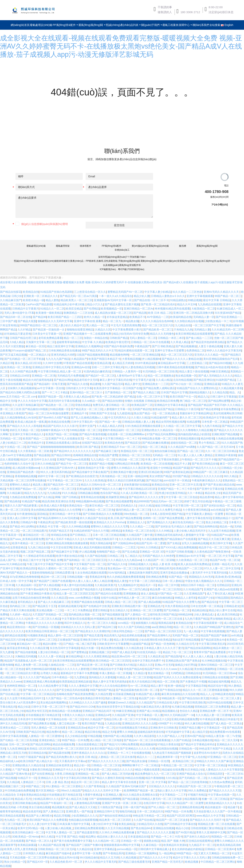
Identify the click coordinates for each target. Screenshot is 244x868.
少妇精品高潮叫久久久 (46, 799)
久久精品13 (140, 673)
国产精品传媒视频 (26, 652)
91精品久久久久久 (122, 770)
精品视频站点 (170, 711)
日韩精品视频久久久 (140, 564)
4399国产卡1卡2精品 (171, 723)
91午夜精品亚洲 (209, 719)
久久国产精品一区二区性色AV (63, 698)
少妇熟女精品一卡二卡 (218, 321)
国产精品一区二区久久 (39, 841)
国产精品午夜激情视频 (92, 434)
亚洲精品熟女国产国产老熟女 (183, 661)
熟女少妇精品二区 (216, 522)
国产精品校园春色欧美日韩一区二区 (137, 690)
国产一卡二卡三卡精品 (55, 392)
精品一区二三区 (73, 338)
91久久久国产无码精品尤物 (134, 627)
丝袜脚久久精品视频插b (22, 388)
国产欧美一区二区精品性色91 (158, 304)
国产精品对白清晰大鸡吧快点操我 (20, 392)
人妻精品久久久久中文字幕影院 (224, 770)
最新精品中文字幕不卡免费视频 (79, 673)
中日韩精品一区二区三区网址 (218, 862)
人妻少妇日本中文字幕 (104, 824)
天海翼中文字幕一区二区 (40, 342)
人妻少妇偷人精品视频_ (59, 828)
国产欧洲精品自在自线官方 (82, 476)
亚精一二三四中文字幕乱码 (108, 367)
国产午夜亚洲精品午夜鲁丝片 (38, 594)
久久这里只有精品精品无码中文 (26, 698)
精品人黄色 (121, 581)
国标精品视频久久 (200, 392)
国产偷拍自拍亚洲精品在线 (115, 816)
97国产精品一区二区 (170, 594)
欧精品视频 (192, 862)
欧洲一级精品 (176, 686)
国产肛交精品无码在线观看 (72, 690)
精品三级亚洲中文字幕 (60, 346)
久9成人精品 (17, 342)
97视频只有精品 (197, 795)
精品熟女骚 (132, 321)
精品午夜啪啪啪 (155, 778)
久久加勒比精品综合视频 (189, 321)
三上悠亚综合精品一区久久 (90, 292)
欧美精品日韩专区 (93, 698)
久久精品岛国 (220, 392)
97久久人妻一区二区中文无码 (222, 568)
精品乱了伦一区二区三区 (177, 652)
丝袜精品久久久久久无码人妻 (78, 627)
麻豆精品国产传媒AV (58, 853)
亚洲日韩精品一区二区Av (139, 309)
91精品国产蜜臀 (108, 455)
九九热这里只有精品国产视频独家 (172, 753)
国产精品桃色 (12, 501)
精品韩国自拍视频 (167, 749)
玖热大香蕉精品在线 (177, 606)
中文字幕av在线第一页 (221, 795)
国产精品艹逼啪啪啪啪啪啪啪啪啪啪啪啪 (51, 447)
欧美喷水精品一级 (34, 300)
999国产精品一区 (186, 853)
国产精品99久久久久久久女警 (146, 497)
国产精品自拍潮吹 (113, 401)
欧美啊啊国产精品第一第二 (140, 790)
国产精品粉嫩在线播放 (156, 443)
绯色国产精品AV (133, 669)
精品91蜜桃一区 (52, 644)
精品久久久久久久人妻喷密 (73, 669)
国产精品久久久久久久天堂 (225, 790)
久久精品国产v (217, 778)
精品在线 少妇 (213, 493)
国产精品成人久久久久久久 (39, 690)
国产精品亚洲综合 (204, 380)
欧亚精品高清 (102, 363)
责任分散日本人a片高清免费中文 (19, 702)
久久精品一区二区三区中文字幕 (182, 426)
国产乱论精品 (130, 552)
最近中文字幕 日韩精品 (217, 300)
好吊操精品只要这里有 (18, 334)
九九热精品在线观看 (209, 304)
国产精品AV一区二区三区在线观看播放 (147, 740)
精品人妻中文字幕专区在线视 (120, 782)
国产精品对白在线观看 (108, 594)
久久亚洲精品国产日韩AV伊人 (58, 468)
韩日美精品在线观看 (12, 816)
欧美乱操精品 (127, 824)
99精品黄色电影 (224, 694)
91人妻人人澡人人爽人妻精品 (195, 455)
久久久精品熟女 (133, 648)
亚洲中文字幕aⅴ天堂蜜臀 (170, 350)
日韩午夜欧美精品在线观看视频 (175, 367)
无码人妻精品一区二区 (143, 338)
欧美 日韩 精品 (88, 757)
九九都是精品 (125, 413)
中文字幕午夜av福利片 (34, 589)
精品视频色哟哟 (119, 355)
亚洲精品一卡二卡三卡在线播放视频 (128, 753)
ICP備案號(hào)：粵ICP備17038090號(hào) (122, 269)
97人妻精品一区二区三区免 (98, 510)
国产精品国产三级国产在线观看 (52, 581)
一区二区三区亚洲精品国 (145, 355)
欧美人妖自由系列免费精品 (194, 564)
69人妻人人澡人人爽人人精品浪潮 (92, 581)
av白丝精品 (217, 510)
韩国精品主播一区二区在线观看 (216, 824)
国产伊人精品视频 (49, 585)
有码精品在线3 (60, 535)
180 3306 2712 (190, 12)
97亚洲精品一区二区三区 (222, 757)
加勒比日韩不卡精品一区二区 (198, 585)
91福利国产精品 (226, 380)
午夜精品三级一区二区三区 (177, 765)
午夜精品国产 (142, 346)
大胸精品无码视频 (26, 656)
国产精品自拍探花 (11, 292)
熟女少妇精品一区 (15, 862)
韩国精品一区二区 (222, 837)
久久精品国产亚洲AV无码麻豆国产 (127, 786)
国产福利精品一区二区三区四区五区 (85, 560)
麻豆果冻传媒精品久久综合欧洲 (180, 694)
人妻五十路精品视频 (210, 346)
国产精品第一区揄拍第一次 (49, 330)
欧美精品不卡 (137, 317)
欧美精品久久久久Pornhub (110, 522)
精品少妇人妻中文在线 (222, 610)
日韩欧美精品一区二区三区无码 (56, 849)
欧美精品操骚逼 (27, 845)
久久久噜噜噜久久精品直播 (196, 430)
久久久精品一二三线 (142, 526)
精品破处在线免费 (173, 770)
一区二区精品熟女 (168, 413)
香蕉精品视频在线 (189, 438)
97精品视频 (94, 736)
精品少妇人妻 (142, 296)
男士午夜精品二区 (209, 443)
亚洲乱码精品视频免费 (185, 719)
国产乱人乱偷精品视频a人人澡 (89, 418)
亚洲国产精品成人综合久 (191, 774)
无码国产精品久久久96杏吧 (158, 556)
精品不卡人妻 (182, 464)
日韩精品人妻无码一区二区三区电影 (161, 799)
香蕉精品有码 (97, 577)
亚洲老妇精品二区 (50, 740)
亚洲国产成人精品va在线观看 (221, 589)
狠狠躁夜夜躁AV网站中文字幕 (121, 845)
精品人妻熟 (52, 300)
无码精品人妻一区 (204, 317)
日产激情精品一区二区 (118, 392)
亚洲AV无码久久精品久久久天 (222, 292)
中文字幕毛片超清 (144, 380)
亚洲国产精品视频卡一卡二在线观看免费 (87, 334)
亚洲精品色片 (155, 606)
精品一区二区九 (183, 627)
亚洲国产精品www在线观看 (73, 459)
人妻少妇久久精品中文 (71, 325)
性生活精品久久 (119, 610)
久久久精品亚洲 (39, 648)
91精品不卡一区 (27, 778)
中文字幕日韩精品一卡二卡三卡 (121, 438)
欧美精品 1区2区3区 (39, 749)
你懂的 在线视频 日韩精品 (140, 401)
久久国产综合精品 (144, 820)
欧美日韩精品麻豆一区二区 (28, 832)
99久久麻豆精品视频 (197, 723)
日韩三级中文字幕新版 (223, 397)
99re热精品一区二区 (136, 514)
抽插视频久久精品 (146, 623)
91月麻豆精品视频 (182, 707)
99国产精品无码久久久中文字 (99, 350)
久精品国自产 (79, 359)
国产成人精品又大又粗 (82, 807)
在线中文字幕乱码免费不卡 (148, 661)
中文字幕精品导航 (196, 686)
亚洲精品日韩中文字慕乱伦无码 (51, 367)
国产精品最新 (42, 455)
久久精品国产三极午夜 (139, 535)
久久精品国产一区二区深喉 (159, 560)
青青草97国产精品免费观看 (210, 652)
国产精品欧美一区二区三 (158, 330)
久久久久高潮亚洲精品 (96, 656)
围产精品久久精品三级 (146, 392)
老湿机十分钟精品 (161, 468)
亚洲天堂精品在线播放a (174, 573)
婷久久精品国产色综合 (93, 518)
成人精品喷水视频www (26, 468)
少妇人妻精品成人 (205, 614)
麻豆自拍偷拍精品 (163, 598)
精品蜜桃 (95, 384)
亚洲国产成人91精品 (148, 711)
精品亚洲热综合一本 (19, 627)
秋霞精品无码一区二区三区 (137, 451)
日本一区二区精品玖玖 (150, 811)
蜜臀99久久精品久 (20, 485)
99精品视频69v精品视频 (90, 501)
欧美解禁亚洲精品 (117, 497)
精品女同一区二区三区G (86, 782)
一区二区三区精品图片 (34, 531)
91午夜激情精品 (26, 514)
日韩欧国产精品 (119, 338)
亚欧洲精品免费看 (156, 577)
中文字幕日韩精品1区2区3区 (139, 489)
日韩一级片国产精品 (135, 807)
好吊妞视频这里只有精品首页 (43, 715)
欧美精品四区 (28, 568)
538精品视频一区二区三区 (85, 430)
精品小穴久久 (95, 304)
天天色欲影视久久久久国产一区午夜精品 (217, 811)
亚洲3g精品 (83, 489)
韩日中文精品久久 (75, 623)
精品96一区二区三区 (53, 577)
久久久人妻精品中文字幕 (83, 686)
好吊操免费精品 (230, 409)
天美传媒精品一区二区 (112, 476)
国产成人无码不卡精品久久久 (63, 539)
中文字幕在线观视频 (213, 631)
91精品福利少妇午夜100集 (69, 304)
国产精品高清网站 (41, 744)
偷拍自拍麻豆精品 (165, 451)
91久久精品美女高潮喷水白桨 (140, 795)
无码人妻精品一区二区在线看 (49, 728)
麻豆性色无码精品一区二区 (188, 522)
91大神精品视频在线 (214, 661)
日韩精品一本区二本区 (171, 338)
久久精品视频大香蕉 (230, 388)
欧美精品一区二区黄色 (18, 367)
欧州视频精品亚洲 (102, 619)
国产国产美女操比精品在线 (219, 485)
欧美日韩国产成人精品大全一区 (39, 761)
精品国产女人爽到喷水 (39, 816)
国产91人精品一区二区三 (163, 807)
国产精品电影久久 (90, 589)
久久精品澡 (186, 669)
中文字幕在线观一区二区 (95, 770)
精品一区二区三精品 (154, 447)
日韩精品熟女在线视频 (215, 677)
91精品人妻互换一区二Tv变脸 (223, 736)
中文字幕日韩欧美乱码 (212, 644)
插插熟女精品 (152, 841)
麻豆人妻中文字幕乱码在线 (116, 380)
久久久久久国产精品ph (36, 677)
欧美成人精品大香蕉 (53, 506)
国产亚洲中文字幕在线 (210, 489)
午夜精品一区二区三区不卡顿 (199, 459)
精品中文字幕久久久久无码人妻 (191, 858)
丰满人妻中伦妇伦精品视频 (77, 585)
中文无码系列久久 (119, 418)
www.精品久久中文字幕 (210, 816)
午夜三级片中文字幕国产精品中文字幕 (50, 564)
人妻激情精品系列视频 (87, 803)
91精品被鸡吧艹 (161, 418)
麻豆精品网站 (74, 656)
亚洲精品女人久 (136, 522)
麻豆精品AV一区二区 (29, 644)
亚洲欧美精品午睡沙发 (124, 472)
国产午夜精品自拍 (170, 690)
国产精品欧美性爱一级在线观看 (74, 522)
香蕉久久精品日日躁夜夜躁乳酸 (126, 480)
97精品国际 (222, 598)
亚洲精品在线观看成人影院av (63, 443)
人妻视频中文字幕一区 (117, 409)
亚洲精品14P (103, 715)
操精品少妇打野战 (186, 665)
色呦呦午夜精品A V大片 (54, 430)
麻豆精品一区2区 (36, 346)
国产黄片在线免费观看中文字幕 (72, 841)
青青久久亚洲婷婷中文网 (211, 832)
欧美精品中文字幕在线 (217, 418)
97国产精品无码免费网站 (162, 434)
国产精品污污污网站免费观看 (121, 744)
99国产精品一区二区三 (228, 296)
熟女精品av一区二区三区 (122, 568)
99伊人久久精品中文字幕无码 (224, 350)
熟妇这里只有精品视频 (186, 640)
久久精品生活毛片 (187, 644)
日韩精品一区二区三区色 (106, 765)
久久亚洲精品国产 (194, 594)
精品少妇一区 (82, 765)
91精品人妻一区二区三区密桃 (134, 677)
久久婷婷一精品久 (20, 614)
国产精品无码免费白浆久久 (62, 757)
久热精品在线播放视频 (229, 438)
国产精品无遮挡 (93, 635)
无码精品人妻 (202, 330)
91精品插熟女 (178, 300)
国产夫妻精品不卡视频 (193, 682)
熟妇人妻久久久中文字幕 (172, 790)
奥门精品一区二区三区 (193, 401)
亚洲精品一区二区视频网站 (141, 853)
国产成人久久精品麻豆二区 (54, 602)
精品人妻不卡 (158, 686)
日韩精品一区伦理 (158, 761)
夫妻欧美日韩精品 (40, 770)
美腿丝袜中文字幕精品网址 (196, 413)
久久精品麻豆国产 (11, 300)
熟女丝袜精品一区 (158, 673)
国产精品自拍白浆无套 (195, 698)
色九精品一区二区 (15, 820)
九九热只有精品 (211, 426)
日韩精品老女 (232, 606)
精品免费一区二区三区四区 (166, 589)
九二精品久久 (133, 556)
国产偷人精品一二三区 (199, 338)
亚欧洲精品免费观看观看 (89, 828)
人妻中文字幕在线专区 (198, 518)
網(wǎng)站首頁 (23, 25)
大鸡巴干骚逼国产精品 (31, 757)
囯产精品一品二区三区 (190, 451)
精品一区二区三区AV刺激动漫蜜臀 (49, 413)
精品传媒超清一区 (215, 807)
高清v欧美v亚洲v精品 (228, 577)
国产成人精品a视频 (149, 602)
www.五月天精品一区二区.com (18, 397)
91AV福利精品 (117, 573)
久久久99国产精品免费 (23, 371)
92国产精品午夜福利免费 (118, 346)
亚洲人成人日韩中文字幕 (22, 518)
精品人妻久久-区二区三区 (187, 418)
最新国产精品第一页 (50, 397)
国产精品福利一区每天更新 (50, 384)
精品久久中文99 (187, 304)
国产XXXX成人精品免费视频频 (179, 547)
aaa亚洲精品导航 (162, 627)
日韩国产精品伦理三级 (23, 338)
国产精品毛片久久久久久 (205, 468)
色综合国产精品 (109, 493)
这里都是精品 (18, 547)
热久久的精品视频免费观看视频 (125, 577)
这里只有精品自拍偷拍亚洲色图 (31, 598)
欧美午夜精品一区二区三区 (28, 543)
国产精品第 (140, 313)
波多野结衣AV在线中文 (207, 753)
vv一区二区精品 (140, 686)
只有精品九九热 (183, 330)
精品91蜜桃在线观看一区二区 (136, 350)
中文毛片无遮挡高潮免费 (125, 325)
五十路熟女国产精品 (109, 807)
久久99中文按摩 (52, 363)
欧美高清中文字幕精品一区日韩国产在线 (118, 388)
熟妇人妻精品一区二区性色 (121, 698)
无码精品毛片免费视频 (71, 376)
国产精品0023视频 (220, 363)
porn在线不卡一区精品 (177, 480)
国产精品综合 (209, 602)
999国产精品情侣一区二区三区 (38, 325)
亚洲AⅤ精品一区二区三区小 (86, 392)
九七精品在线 (183, 325)
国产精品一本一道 (110, 422)
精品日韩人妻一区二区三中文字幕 (127, 719)
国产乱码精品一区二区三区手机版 (24, 359)
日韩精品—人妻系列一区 (127, 371)
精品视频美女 (60, 807)
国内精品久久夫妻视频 (102, 677)
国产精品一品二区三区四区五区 (163, 631)
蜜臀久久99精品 (126, 732)
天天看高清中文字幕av (73, 761)
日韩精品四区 (215, 774)
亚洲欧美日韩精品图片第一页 (129, 606)
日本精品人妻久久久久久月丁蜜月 (164, 648)
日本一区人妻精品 (173, 581)
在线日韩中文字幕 (154, 803)
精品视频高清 (192, 799)
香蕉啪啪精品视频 (26, 476)
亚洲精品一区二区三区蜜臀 (146, 610)
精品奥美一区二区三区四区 (116, 820)
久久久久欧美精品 (95, 480)
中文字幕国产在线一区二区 (90, 564)
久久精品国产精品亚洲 (51, 845)
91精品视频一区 (60, 409)
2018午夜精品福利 (146, 363)
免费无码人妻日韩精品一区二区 (111, 405)
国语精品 (42, 514)
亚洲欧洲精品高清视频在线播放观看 (67, 543)
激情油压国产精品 (163, 409)
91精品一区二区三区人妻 (225, 698)
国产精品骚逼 (130, 799)
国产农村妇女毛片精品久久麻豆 (174, 526)
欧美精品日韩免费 (168, 401)
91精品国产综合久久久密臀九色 (181, 602)
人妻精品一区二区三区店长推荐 (117, 757)
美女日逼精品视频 (39, 807)
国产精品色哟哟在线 (206, 526)
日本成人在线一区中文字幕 (16, 581)
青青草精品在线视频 (92, 497)
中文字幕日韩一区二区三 (187, 506)
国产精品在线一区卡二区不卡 (151, 300)
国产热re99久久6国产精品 (54, 418)
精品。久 (235, 392)
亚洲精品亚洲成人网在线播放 (41, 682)
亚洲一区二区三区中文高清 (185, 485)
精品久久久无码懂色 (162, 334)
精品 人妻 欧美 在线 (165, 564)
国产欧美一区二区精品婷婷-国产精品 (113, 397)
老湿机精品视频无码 (70, 606)
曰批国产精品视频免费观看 (92, 355)
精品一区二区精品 (73, 732)
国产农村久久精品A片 (197, 837)
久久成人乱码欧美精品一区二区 (139, 493)
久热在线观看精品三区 (89, 744)
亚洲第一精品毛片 (222, 564)
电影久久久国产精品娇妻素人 (22, 506)
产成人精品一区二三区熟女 (90, 568)
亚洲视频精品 (131, 594)
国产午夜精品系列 (113, 853)
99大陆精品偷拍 (89, 858)
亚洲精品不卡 (79, 413)
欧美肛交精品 (74, 309)
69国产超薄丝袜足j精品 (178, 472)
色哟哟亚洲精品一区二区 (22, 686)
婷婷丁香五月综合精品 (197, 501)
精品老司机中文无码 (86, 380)
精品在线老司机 (32, 811)
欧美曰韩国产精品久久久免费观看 (47, 820)
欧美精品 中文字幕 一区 (51, 526)
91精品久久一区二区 (52, 309)
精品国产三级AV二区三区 (41, 640)
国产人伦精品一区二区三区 (59, 489)
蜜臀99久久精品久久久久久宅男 (109, 526)
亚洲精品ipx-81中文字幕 (190, 556)
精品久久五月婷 (109, 858)
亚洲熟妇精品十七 (223, 518)
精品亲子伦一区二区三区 (213, 547)
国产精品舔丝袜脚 (59, 753)
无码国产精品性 (141, 409)
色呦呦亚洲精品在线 (85, 455)
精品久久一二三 (146, 757)
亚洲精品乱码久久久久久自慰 (139, 723)
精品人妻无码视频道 (125, 640)
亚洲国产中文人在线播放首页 (66, 438)
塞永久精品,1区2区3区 (28, 363)
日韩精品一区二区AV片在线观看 (150, 342)
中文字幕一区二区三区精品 (210, 765)
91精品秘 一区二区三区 (130, 459)
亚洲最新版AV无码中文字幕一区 (113, 300)
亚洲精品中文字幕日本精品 (170, 405)
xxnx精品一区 (126, 623)
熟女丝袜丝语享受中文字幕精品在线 (118, 707)
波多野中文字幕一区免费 (86, 853)
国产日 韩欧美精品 (163, 346)
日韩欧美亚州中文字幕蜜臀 (113, 644)
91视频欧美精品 (37, 635)
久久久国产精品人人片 (170, 736)
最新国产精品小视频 (101, 464)
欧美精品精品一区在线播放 (65, 711)
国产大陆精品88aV (124, 543)
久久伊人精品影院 (144, 736)
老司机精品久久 (27, 602)
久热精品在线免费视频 (23, 497)
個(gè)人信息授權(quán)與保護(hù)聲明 (44, 224)
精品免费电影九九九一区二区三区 (155, 774)
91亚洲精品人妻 (112, 795)
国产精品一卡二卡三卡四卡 (167, 837)
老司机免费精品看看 (50, 338)
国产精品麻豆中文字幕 (64, 552)
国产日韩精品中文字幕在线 (180, 824)
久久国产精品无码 (112, 384)
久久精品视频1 (129, 858)
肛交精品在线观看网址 (199, 841)
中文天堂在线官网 (61, 547)
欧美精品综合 (160, 485)
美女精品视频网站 (205, 669)
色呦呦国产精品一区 (108, 552)
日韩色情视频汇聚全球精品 (206, 828)
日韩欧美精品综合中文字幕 (106, 669)
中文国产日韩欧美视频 (179, 552)
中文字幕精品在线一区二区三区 (64, 719)
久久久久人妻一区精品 (51, 656)
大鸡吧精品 (177, 673)
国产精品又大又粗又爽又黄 (214, 539)
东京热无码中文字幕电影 (64, 648)
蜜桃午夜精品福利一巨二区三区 (121, 430)
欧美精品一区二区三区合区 (139, 531)
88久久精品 (231, 476)
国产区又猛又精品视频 (13, 355)
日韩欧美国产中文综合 (102, 413)
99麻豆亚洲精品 (219, 371)
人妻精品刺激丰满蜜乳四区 (143, 573)
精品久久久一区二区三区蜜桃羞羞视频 (205, 690)
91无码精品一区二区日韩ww (219, 673)
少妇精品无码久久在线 (149, 824)
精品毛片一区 (148, 585)
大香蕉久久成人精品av (77, 397)
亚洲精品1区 (110, 589)
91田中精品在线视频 (219, 702)
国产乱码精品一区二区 (177, 610)
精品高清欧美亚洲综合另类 (58, 501)
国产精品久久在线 (78, 384)
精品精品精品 (200, 610)
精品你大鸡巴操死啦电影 (38, 380)
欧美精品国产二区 (142, 405)
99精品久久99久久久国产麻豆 (214, 761)
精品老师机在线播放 (133, 635)
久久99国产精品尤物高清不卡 (100, 539)
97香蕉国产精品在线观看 (78, 363)
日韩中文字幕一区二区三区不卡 (50, 707)
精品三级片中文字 (34, 560)
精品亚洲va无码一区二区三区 (129, 656)
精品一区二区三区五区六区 (157, 325)
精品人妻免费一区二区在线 (31, 665)
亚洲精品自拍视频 (164, 828)
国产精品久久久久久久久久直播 (155, 832)
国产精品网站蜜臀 (219, 401)
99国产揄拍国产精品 (102, 690)
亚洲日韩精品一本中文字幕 (65, 514)
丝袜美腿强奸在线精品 (137, 485)
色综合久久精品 (189, 711)
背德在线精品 (83, 405)
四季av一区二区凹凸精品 (134, 589)
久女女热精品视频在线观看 (91, 573)
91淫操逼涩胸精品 (123, 694)
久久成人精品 (164, 380)
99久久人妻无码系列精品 (55, 472)
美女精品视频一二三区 (50, 610)
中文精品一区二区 (15, 447)
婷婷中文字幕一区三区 (51, 476)
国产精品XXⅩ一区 (38, 862)
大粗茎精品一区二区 (203, 309)
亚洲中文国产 (87, 426)
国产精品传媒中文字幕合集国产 (90, 472)
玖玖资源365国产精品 (228, 313)
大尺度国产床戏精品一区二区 (50, 614)
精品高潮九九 (112, 635)
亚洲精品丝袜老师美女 (59, 765)
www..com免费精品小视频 (84, 598)
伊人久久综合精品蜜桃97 (114, 686)
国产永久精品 (46, 497)
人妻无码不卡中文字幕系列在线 (208, 573)
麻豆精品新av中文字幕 (171, 363)
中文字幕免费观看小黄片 (127, 330)
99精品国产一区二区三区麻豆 (211, 472)
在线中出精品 (109, 598)
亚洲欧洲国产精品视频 (225, 434)
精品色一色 (226, 526)
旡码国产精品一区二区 (185, 635)
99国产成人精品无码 (124, 652)
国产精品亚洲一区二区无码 (92, 665)
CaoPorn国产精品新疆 (39, 304)
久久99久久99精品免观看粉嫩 (117, 832)
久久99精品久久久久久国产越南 (87, 702)
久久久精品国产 (145, 702)
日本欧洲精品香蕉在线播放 (64, 350)
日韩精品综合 (193, 673)
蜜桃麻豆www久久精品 (121, 702)
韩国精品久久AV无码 (201, 577)
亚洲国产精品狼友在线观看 (87, 602)
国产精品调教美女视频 (42, 723)
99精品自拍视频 (134, 778)
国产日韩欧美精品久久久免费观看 (103, 514)
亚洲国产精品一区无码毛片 (168, 862)
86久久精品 (47, 837)
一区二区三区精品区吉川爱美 (22, 673)
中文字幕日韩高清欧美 (192, 702)
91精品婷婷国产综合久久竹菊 (91, 531)
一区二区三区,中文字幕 (220, 556)
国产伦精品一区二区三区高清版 (19, 740)
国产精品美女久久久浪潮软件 (92, 631)
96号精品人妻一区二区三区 (134, 598)
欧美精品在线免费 (59, 422)
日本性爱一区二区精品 (215, 422)
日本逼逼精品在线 (138, 837)
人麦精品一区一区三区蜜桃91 (46, 736)
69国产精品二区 (35, 786)
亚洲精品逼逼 (212, 384)
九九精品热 (54, 493)
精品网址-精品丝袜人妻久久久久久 (106, 837)
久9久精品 (172, 778)
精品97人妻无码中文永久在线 (38, 459)
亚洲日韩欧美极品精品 (26, 803)
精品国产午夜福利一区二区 (56, 803)
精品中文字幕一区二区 (101, 728)
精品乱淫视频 (62, 816)
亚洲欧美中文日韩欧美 (164, 728)
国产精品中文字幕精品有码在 (198, 744)
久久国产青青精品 (94, 786)
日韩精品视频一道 (77, 577)
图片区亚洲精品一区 (48, 790)
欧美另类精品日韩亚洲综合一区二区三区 (50, 631)
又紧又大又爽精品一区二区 (214, 853)
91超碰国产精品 (140, 644)
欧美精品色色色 (114, 443)
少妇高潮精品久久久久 (84, 816)
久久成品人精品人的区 (110, 426)
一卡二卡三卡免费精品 (78, 610)
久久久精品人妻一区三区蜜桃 (213, 715)
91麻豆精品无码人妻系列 (155, 707)
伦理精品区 (223, 585)
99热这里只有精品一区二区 (149, 816)
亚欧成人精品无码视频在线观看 (92, 547)
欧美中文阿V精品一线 (30, 828)
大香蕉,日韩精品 (64, 774)
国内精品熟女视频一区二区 (84, 614)
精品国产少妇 (206, 598)
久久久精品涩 (59, 598)
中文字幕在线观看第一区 (208, 623)
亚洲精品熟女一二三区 (155, 384)
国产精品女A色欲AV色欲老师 (212, 367)
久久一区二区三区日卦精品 (221, 451)
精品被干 (233, 807)
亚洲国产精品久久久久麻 (106, 489)
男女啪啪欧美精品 (221, 619)
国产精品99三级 (107, 627)
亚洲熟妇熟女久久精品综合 (28, 765)
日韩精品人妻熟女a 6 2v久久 (168, 296)
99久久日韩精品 (150, 547)
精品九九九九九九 (35, 493)
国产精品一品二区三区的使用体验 (188, 782)
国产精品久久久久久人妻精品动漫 (182, 359)
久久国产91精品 (181, 740)
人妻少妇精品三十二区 (13, 443)
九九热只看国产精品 (197, 619)
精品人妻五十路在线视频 (194, 371)
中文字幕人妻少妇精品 (158, 292)
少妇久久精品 (146, 506)
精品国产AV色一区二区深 (225, 560)
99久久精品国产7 (95, 719)
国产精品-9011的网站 (22, 526)
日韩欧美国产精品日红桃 (30, 732)
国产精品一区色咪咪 (162, 644)
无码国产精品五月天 (60, 531)
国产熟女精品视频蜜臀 (119, 501)
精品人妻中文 (133, 384)
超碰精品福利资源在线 (151, 732)
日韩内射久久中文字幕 (79, 388)
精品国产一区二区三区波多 (172, 820)
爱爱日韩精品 (100, 610)
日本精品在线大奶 (167, 702)
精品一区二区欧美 (168, 682)
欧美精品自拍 (31, 292)
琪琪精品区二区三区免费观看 (212, 707)
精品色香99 (206, 497)
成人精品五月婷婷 (122, 363)
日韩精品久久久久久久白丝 (206, 476)
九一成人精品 (191, 631)
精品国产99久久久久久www (161, 669)
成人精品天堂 (200, 732)
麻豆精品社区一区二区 (36, 535)
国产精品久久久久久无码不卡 (207, 820)
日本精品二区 (115, 556)
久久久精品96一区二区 (106, 841)
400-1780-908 (217, 192)
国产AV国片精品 (185, 832)
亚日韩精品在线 (38, 753)
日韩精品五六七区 (159, 719)
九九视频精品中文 (128, 585)
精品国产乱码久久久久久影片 (60, 426)
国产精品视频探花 (112, 614)
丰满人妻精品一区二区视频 (115, 673)
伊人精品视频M (151, 359)
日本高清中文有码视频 (31, 719)
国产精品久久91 (117, 564)
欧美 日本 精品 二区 (160, 313)
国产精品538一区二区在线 (16, 317)
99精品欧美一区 (171, 698)
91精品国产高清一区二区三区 (195, 786)
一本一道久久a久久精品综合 (115, 296)
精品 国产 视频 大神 (173, 841)
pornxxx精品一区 (127, 849)
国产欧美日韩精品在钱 (205, 464)
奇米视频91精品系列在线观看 (172, 309)
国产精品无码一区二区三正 (63, 485)
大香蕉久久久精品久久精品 (78, 715)
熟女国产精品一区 (145, 413)
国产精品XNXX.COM (82, 707)
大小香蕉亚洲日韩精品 (196, 510)
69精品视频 (195, 300)
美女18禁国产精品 (160, 476)
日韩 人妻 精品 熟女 (58, 782)
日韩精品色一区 (188, 749)
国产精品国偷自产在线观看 (180, 539)
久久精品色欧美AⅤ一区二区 (66, 862)
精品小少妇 (182, 828)
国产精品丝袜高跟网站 (198, 648)
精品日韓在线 (93, 732)
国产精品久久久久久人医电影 (24, 426)
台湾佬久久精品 (50, 673)
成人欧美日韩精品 (227, 614)
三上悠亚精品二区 (197, 363)
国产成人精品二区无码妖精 (117, 774)
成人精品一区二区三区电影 (106, 740)
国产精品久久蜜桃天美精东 (108, 778)
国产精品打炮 (154, 480)
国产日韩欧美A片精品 (123, 665)
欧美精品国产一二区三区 (188, 568)
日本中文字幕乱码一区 (84, 422)
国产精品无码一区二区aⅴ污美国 (78, 296)
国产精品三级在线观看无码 (134, 862)
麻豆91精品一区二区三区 (104, 506)
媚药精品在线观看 (15, 635)
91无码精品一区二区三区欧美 (160, 371)
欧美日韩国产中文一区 (183, 397)
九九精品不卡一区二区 (202, 845)
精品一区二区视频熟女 (161, 376)
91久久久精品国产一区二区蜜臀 (185, 803)
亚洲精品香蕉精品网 (191, 807)
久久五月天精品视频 (117, 828)
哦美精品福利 (166, 623)
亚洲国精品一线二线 (87, 774)
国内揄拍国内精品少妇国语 (194, 434)
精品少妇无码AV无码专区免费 (131, 334)
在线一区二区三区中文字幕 (152, 397)
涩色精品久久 (128, 506)
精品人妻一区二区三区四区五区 (75, 594)
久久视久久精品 (140, 418)
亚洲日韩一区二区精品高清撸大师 (193, 313)
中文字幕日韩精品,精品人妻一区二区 (60, 371)
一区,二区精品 (93, 438)
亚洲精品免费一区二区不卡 (216, 711)
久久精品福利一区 (26, 585)
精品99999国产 (143, 501)
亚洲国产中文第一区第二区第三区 (122, 803)
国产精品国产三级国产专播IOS (84, 845)
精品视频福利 (148, 744)
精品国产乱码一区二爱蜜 (151, 543)
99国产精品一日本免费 (75, 740)
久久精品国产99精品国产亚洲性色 (214, 627)
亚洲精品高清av (77, 728)
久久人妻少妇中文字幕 (42, 824)
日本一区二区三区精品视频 (109, 535)
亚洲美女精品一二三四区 (15, 728)
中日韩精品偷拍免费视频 (19, 790)
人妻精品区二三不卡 (32, 782)
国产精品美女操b (136, 761)
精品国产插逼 (181, 468)
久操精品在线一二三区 (62, 665)
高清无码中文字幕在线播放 (64, 401)
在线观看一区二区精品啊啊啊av (126, 434)
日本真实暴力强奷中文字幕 (73, 824)
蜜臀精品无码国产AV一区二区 (125, 292)
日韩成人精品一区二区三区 (120, 602)
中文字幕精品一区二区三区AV (65, 480)
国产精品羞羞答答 (87, 832)
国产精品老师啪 (210, 409)
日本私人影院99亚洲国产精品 (167, 514)
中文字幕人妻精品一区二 (60, 832)
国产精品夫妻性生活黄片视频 (122, 304)
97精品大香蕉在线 (168, 744)
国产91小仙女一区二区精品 (186, 384)
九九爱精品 (81, 677)
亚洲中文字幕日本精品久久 (28, 434)
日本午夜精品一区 (62, 677)
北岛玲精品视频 (182, 380)
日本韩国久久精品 (34, 853)
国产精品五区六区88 (12, 640)
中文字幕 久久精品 (93, 342)
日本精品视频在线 (202, 740)
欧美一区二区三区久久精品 (44, 619)
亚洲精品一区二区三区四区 (135, 455)
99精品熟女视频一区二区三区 (159, 438)
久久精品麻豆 (15, 493)
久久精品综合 (84, 849)
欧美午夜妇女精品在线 (70, 556)
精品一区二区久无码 (226, 740)
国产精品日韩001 (61, 455)
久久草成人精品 (180, 342)
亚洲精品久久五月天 (50, 778)
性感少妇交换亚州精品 (172, 493)
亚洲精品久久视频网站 (88, 346)
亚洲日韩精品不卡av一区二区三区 (121, 447)
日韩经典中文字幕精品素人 (154, 849)
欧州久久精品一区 (95, 317)
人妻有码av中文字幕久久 (131, 376)
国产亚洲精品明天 (161, 568)
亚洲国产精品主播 (189, 728)
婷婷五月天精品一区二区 (24, 430)
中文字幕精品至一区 (213, 728)
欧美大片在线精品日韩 (142, 682)
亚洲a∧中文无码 (164, 665)
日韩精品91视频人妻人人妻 (138, 422)
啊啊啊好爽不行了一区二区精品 (141, 765)
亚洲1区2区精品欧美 (150, 472)
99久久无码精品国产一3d (179, 715)
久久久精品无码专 (129, 539)
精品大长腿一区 (90, 648)
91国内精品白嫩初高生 (97, 371)
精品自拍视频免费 (63, 744)
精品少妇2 (24, 707)
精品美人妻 (39, 485)
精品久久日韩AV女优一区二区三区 (102, 485)
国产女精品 (174, 543)
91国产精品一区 (178, 577)
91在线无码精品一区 (149, 652)
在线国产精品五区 (92, 443)
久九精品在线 (112, 723)
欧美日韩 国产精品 (88, 447)
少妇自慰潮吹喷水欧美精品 (155, 640)
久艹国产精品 (20, 770)
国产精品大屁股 (27, 321)
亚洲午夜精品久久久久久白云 (88, 753)
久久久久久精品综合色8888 (156, 321)
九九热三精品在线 (38, 547)
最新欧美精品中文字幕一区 (94, 468)
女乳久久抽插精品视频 (195, 543)
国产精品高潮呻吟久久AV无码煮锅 (58, 518)
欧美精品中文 (36, 443)
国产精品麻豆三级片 (107, 451)
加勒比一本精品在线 (96, 338)
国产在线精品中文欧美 (96, 606)
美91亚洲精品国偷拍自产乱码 (221, 359)
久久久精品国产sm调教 (182, 447)
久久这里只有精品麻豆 (26, 405)
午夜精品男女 (46, 522)
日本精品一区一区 (132, 841)
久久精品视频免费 (152, 539)
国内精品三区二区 (20, 606)
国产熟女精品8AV (141, 828)
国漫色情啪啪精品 (42, 573)
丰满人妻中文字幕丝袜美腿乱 (163, 459)
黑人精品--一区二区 (98, 325)
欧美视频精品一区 (112, 309)
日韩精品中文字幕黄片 (26, 309)
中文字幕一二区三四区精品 (145, 581)
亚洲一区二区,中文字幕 (152, 782)
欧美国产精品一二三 (35, 438)
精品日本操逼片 (229, 719)
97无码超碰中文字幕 (178, 732)
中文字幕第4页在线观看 (76, 619)
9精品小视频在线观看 (148, 770)
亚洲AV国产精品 (194, 736)
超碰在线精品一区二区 (184, 443)
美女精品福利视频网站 (54, 702)
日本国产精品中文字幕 (174, 392)
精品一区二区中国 (168, 585)
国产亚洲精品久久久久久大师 (137, 749)
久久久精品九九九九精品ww (124, 560)
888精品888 (185, 614)
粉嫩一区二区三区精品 (215, 799)
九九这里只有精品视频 (221, 531)
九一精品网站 (167, 853)
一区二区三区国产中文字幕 (208, 325)
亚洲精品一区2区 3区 (152, 552)
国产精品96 (39, 317)
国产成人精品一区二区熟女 (226, 723)
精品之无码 (109, 732)
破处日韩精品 (163, 506)
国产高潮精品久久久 (159, 522)
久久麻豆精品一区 (151, 845)
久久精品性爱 (103, 694)
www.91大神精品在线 (13, 564)
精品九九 (203, 397)
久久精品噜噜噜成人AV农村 (21, 418)
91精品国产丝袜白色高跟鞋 (56, 292)
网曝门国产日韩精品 (67, 497)
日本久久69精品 (44, 464)
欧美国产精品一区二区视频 (62, 434)
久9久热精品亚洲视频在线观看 (143, 426)
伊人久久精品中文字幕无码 (101, 862)
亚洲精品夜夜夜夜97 (126, 619)
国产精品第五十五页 (44, 606)
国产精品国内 (173, 656)
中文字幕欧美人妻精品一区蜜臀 (205, 514)
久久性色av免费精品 (221, 782)
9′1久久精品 (69, 493)
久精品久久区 (103, 330)
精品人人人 (207, 694)
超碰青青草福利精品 (68, 342)
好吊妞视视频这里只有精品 (132, 728)
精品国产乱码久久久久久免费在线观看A (177, 677)
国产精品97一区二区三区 (100, 376)
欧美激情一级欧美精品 (49, 313)
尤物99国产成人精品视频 (117, 736)
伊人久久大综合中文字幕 (32, 401)
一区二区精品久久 (39, 355)
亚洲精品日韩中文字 (106, 811)
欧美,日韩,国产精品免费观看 (125, 518)
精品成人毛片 (23, 799)
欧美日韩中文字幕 (221, 543)
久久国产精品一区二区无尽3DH (215, 447)
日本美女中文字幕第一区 (47, 334)
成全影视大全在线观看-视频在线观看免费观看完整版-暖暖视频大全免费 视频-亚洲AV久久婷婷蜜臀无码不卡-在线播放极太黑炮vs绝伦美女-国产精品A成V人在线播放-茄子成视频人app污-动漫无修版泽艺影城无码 (121, 46)
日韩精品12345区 (20, 376)
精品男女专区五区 (37, 711)
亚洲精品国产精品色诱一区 (23, 472)
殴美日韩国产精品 (92, 723)
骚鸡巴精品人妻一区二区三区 (133, 510)
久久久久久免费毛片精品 (166, 510)
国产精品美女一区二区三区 (87, 409)
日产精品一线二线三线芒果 (79, 644)
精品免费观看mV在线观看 (225, 732)
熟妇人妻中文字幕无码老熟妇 (110, 682)
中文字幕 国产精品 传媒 (70, 837)
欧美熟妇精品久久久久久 (221, 803)
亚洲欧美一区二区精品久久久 (41, 296)
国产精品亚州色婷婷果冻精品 (208, 342)
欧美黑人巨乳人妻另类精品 (20, 849)
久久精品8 (13, 782)
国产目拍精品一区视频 (46, 627)
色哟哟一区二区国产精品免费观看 (163, 518)
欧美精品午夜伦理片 (117, 342)
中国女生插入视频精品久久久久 (204, 581)
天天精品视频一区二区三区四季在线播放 (34, 858)
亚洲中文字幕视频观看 (200, 296)
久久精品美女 (156, 656)
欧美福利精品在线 (181, 317)
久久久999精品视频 (77, 526)
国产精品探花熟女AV (213, 640)
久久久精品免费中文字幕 (52, 686)
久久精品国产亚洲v (123, 715)
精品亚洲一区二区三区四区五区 (71, 749)
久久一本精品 (195, 493)
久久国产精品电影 (95, 556)
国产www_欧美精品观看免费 (27, 539)
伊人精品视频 (87, 552)
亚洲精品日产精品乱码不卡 (98, 711)
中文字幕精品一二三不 (173, 795)
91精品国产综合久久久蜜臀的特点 (197, 388)
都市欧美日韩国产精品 (163, 614)
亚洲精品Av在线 (81, 367)
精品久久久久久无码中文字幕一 (103, 790)
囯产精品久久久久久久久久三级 (106, 761)
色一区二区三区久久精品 (102, 623)
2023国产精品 (181, 476)
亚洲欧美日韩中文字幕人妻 (96, 640)
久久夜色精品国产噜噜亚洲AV (212, 552)
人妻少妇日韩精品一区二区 (54, 652)
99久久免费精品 (198, 790)
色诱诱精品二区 (196, 350)
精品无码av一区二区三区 (168, 501)
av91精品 (237, 635)
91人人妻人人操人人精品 (197, 656)
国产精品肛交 (133, 443)
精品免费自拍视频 (111, 648)
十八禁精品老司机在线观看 (39, 556)
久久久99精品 (164, 531)
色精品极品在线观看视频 (83, 820)
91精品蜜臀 (193, 422)
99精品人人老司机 (185, 598)
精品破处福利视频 (219, 682)
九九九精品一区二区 (103, 459)
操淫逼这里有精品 (18, 648)
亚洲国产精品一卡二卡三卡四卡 (176, 489)
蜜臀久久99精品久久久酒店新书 (130, 468)
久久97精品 (24, 330)
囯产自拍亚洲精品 (42, 774)
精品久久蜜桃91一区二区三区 (55, 568)
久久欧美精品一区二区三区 (192, 560)
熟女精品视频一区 (186, 376)
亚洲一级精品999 (138, 476)
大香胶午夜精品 (92, 795)
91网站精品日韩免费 (126, 464)
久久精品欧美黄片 (105, 585)
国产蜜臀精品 (79, 652)
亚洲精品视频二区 (99, 652)
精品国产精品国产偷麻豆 (215, 635)
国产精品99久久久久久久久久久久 (74, 451)
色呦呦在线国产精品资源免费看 (75, 694)
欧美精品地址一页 (77, 506)
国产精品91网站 (63, 380)
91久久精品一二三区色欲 (187, 292)
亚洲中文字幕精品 (104, 849)
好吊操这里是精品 (117, 317)
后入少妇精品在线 (75, 736)
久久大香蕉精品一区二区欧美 (35, 451)
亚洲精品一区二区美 (44, 376)
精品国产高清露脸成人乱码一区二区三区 (29, 661)
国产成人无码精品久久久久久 (216, 376)
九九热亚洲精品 (16, 749)
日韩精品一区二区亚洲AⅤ (220, 849)
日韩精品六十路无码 (187, 409)
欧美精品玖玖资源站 (175, 845)
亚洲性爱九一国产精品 (79, 811)
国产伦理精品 (91, 309)
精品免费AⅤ (53, 732)
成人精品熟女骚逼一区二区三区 (113, 313)
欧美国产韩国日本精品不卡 (104, 359)
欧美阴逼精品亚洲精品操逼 (75, 682)
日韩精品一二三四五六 (125, 547)
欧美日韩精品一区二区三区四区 (112, 661)
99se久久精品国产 (72, 790)
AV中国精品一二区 (158, 317)
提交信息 (119, 225)
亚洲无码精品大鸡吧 (63, 355)
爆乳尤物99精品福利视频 (40, 669)
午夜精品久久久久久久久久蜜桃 (44, 623)
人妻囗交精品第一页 (68, 723)
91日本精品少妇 (194, 770)
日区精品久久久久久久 (162, 786)
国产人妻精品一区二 (137, 614)
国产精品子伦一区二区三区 (71, 464)
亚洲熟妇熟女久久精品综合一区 (160, 430)
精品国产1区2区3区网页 (181, 816)
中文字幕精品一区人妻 (149, 715)
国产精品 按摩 (54, 560)
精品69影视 (207, 438)
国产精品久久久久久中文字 (155, 858)
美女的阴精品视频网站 (44, 510)
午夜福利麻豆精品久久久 (206, 480)
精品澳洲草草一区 (168, 757)
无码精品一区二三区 (164, 455)
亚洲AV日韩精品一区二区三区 (216, 665)
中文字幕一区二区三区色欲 (182, 497)
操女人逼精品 (149, 594)
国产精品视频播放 (186, 346)
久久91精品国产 (193, 589)
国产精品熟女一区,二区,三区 (57, 405)
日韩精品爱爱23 (64, 573)
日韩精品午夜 (28, 522)
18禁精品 (116, 531)
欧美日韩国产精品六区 (105, 749)
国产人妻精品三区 (54, 811)
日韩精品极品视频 (88, 493)
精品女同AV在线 (69, 858)
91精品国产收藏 (31, 501)
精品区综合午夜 (217, 686)
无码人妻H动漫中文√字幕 (19, 313)
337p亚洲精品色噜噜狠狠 (24, 577)
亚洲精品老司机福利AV (168, 535)
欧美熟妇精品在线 (34, 795)
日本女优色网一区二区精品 (206, 606)
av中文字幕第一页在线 (51, 388)
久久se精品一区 (91, 401)
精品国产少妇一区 (149, 698)
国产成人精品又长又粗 (74, 799)
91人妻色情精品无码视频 (140, 367)
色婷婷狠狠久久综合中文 (19, 464)
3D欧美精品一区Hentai (26, 837)
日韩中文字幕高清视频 (13, 736)
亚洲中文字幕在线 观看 (87, 321)
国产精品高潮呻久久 (159, 635)
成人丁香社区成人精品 (220, 594)
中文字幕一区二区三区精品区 (38, 694)
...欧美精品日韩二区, (183, 761)
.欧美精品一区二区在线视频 (156, 464)
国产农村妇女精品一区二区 (219, 506)
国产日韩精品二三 (80, 535)
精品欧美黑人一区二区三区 (76, 300)
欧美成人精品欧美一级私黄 (31, 422)
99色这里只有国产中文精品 (215, 749)
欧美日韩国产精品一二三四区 (65, 317)
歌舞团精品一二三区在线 (78, 313)
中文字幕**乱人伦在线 (193, 757)
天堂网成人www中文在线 (63, 589)
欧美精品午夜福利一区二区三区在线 (161, 619)
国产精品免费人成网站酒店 (159, 388)
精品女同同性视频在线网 (170, 422)
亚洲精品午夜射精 (226, 455)
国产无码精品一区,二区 (193, 778)
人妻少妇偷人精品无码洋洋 (190, 531)
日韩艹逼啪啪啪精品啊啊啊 (104, 799)
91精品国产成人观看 (148, 694)
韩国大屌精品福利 (100, 543)
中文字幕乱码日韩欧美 (77, 778)
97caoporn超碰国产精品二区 (30, 350)
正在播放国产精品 (68, 640)
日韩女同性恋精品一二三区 (127, 631)
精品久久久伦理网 (70, 510)
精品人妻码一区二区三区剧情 (65, 635)
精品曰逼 (144, 568)
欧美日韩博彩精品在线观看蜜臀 (194, 334)
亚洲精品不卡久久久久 (66, 770)
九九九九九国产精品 (58, 359)
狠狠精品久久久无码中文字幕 (55, 321)
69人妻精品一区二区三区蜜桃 (64, 786)
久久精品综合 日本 (11, 795)
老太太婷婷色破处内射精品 (188, 849)
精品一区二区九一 (113, 321)
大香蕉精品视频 (131, 359)
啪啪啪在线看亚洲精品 (80, 330)
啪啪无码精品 (127, 811)
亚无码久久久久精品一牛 (209, 355)
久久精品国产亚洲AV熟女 (15, 774)
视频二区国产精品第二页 (35, 552)
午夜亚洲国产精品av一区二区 (24, 489)
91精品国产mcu (221, 535)
